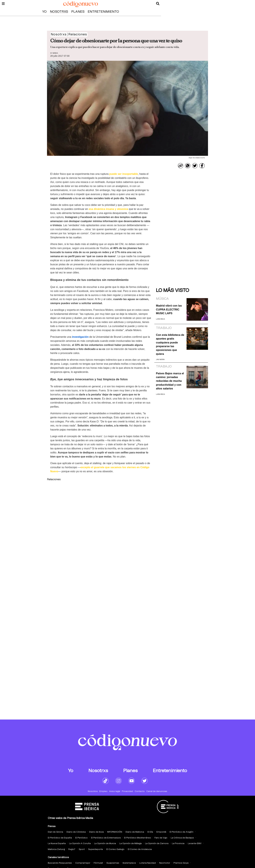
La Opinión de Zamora (157, 844)
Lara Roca (160, 319)
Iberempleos (129, 863)
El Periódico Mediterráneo (138, 838)
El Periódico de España (60, 838)
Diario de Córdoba (76, 832)
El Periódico (81, 838)
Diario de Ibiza (96, 832)
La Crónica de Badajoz (182, 838)
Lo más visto (173, 290)
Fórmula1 (98, 863)
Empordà (161, 832)
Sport (82, 849)
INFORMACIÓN (115, 832)
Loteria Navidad (148, 863)
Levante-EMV (195, 844)
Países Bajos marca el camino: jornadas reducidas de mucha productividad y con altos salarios (170, 381)
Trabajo (164, 328)
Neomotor (165, 863)
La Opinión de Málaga (131, 844)
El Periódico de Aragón (181, 832)
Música (162, 299)
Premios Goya (181, 863)
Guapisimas (113, 863)
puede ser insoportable (124, 174)
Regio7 (72, 849)
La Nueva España (57, 844)
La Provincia (178, 844)
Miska (55, 53)
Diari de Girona (55, 832)
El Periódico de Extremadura (106, 838)
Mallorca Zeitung (56, 849)
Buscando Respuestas (60, 863)
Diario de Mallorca (135, 832)
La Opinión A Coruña (80, 844)
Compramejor (83, 863)
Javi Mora (160, 360)
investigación (80, 337)
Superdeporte (96, 849)
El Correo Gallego (115, 849)
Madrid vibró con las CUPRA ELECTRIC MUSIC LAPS (169, 309)
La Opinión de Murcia (105, 844)
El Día (150, 832)
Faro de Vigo (161, 838)
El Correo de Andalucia (140, 849)
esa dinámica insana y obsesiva (108, 209)
